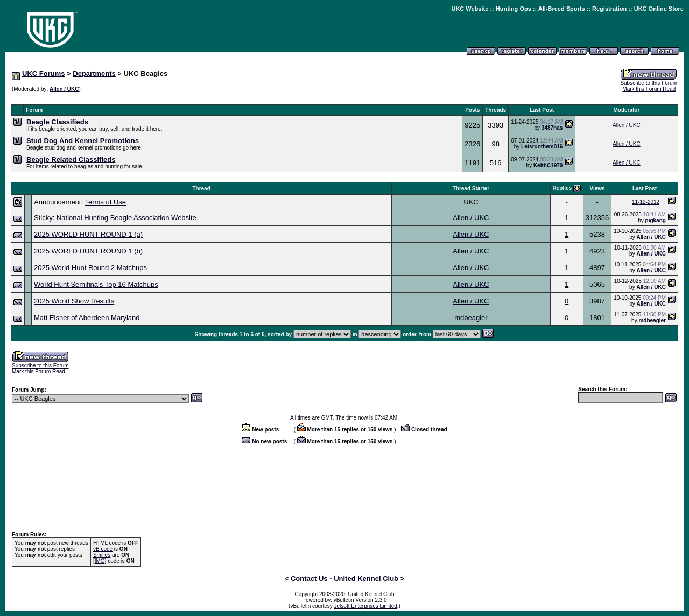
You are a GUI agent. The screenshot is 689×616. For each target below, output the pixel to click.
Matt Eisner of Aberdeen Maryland (87, 318)
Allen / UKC (64, 89)
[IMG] (100, 561)
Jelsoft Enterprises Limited (366, 606)
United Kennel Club (366, 579)
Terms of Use (105, 202)
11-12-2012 (646, 202)
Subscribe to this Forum (649, 83)
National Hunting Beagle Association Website (126, 218)
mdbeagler (471, 318)
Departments (94, 73)
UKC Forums (43, 73)
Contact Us (309, 579)
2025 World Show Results (74, 301)
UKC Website (470, 9)
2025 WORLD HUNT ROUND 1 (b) (88, 251)
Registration (609, 9)
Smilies (102, 555)
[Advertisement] (344, 99)
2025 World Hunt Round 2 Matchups (90, 268)
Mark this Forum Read (649, 89)
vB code (103, 549)
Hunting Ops (514, 9)
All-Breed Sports (562, 9)
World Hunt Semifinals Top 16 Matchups (96, 284)
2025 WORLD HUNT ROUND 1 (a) (88, 234)
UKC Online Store (659, 9)
